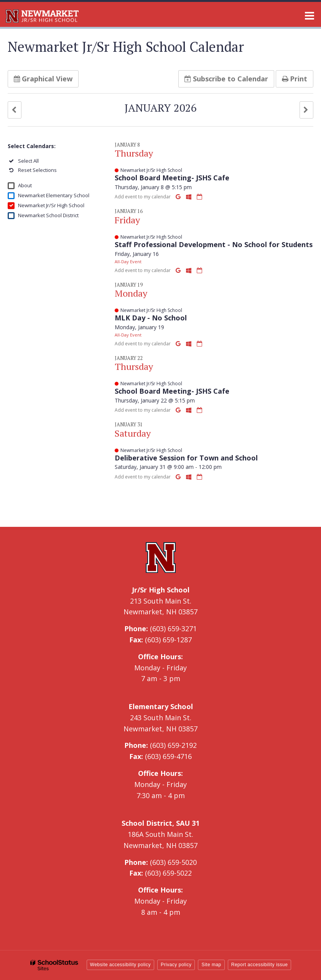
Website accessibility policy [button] (121, 965)
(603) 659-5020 (173, 862)
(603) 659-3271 (173, 629)
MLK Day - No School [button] (151, 318)
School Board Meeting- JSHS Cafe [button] (172, 178)
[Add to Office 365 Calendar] (189, 196)
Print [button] (295, 79)
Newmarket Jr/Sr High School (51, 205)
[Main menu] (309, 15)
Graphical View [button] (43, 79)
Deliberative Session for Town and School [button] (186, 458)
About (25, 185)
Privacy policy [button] (176, 965)
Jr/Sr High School (161, 590)
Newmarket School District (48, 215)
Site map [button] (211, 965)
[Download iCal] (199, 196)
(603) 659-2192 (173, 745)
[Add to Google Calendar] (179, 196)
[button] (15, 110)
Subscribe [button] (226, 79)
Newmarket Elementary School (54, 195)
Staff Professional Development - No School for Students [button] (214, 244)
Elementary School (161, 706)
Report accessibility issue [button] (260, 965)
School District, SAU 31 (160, 823)
